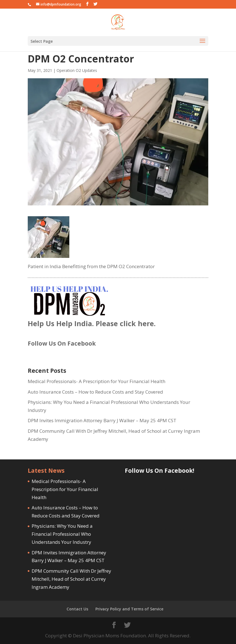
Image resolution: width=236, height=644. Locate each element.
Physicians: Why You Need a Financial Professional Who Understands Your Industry (62, 534)
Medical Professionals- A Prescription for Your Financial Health (97, 381)
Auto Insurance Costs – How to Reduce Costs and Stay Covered (95, 392)
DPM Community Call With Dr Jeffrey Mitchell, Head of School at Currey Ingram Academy (71, 579)
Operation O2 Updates (77, 70)
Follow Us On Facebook (62, 343)
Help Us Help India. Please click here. (92, 323)
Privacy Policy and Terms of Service (129, 609)
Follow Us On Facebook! (159, 471)
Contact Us (77, 609)
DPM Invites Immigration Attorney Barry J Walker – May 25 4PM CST (102, 420)
